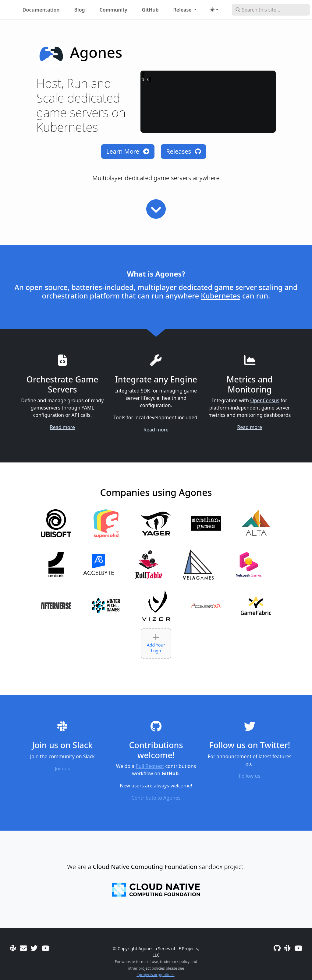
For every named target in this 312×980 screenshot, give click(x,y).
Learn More (128, 151)
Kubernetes (221, 296)
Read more (62, 427)
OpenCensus (265, 400)
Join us (62, 769)
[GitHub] (277, 948)
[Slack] (13, 948)
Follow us (250, 776)
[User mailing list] (23, 948)
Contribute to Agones (156, 798)
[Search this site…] (271, 10)
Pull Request (150, 766)
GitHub (150, 10)
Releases (183, 151)
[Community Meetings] (45, 948)
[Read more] (156, 209)
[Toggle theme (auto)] (214, 10)
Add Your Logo (156, 643)
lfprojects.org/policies (155, 975)
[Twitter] (34, 948)
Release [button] (183, 10)
